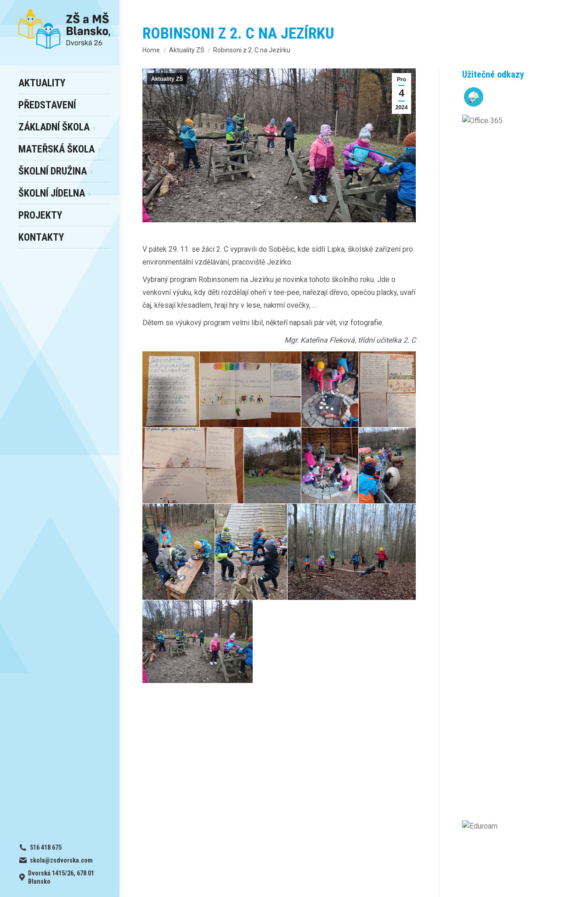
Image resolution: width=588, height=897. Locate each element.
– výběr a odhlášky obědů (204, 749)
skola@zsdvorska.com (476, 761)
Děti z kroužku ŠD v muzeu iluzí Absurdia (524, 352)
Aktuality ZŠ (167, 79)
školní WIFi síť (194, 773)
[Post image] (471, 157)
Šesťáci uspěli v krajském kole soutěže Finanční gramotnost (523, 448)
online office (193, 761)
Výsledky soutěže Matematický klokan (519, 499)
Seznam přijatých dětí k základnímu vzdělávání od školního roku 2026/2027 (524, 217)
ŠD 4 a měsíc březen (521, 268)
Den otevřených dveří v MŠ (524, 160)
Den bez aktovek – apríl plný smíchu (526, 397)
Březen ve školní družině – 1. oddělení (520, 307)
